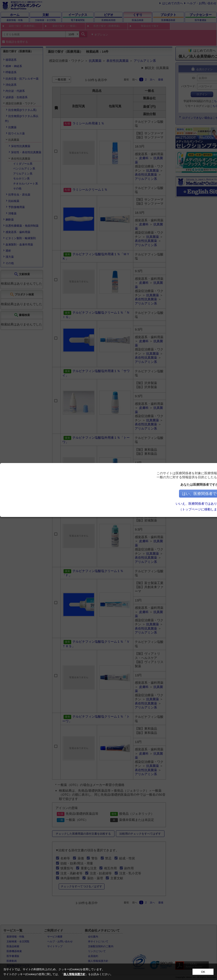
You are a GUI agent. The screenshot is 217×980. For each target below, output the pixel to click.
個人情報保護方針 (74, 974)
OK (203, 972)
